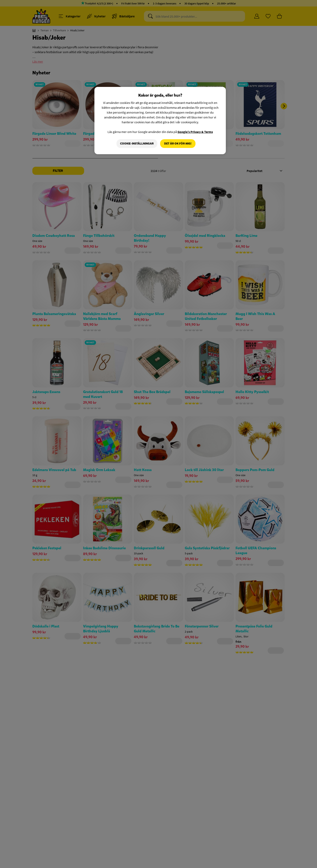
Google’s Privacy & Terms (195, 132)
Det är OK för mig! (178, 144)
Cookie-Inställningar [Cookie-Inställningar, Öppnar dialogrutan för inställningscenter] (137, 144)
